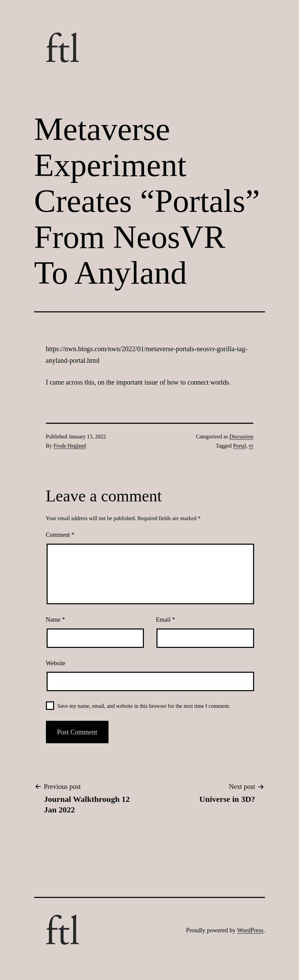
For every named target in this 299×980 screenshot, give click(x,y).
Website (56, 663)
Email (165, 620)
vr (251, 446)
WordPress (250, 930)
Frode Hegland (70, 446)
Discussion (241, 437)
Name (55, 620)
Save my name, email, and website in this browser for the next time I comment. (144, 706)
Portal (239, 446)
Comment (60, 535)
